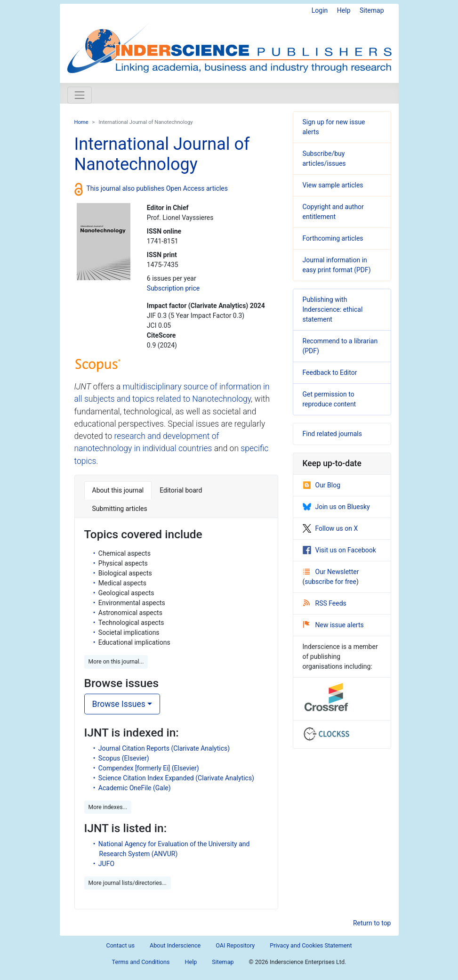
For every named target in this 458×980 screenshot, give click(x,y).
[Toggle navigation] (80, 95)
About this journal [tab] (118, 490)
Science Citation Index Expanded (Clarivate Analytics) (176, 778)
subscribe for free (330, 582)
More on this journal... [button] (116, 662)
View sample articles (333, 185)
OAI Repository (235, 945)
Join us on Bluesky (336, 507)
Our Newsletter (331, 572)
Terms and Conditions (141, 962)
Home (81, 122)
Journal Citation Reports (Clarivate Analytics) (164, 748)
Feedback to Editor (330, 373)
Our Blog (322, 485)
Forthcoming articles (333, 238)
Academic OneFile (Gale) (135, 788)
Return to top (372, 923)
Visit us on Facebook (339, 550)
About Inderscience (175, 945)
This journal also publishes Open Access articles (157, 188)
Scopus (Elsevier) (124, 758)
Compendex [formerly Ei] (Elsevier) (149, 768)
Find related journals (332, 434)
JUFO (106, 864)
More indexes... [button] (108, 807)
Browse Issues (119, 704)
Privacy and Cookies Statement (311, 945)
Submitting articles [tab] (120, 509)
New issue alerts (333, 625)
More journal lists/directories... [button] (128, 883)
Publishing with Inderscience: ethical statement (333, 309)
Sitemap (372, 10)
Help (344, 10)
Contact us (120, 945)
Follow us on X (330, 528)
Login (320, 10)
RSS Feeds (325, 603)
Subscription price (173, 288)
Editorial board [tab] (181, 490)
